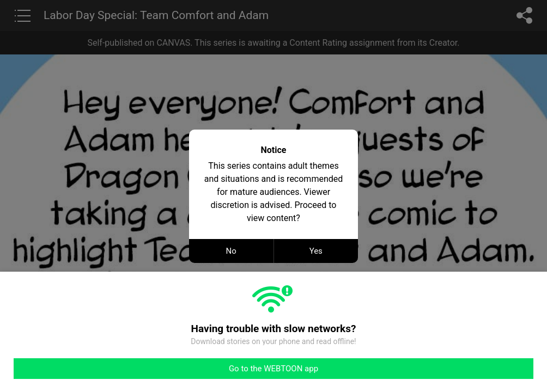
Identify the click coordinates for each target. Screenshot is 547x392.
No (231, 251)
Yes (316, 251)
